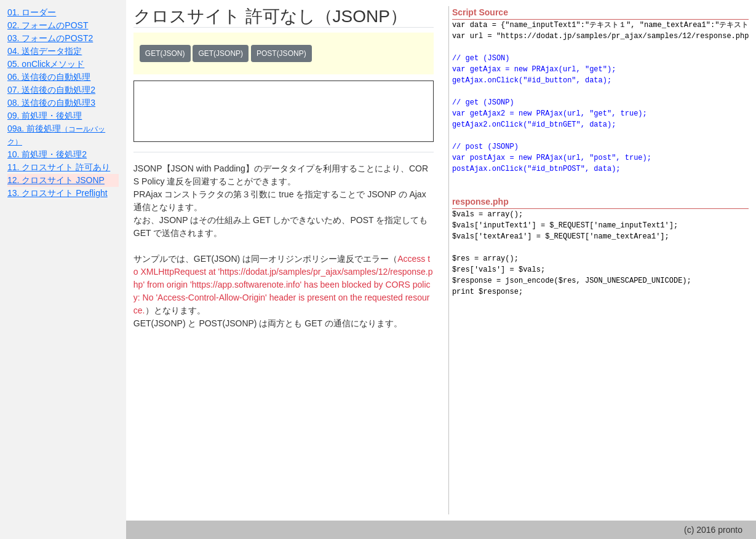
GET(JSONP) (221, 53)
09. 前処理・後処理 (45, 116)
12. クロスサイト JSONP (56, 180)
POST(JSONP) (281, 53)
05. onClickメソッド (46, 64)
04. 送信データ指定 (45, 51)
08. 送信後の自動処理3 (51, 103)
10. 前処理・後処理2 (47, 154)
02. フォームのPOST (48, 25)
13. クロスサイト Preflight (58, 193)
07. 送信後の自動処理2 (51, 90)
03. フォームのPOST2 (50, 38)
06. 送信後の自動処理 (49, 77)
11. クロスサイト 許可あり (59, 167)
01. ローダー (32, 12)
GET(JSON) (165, 53)
